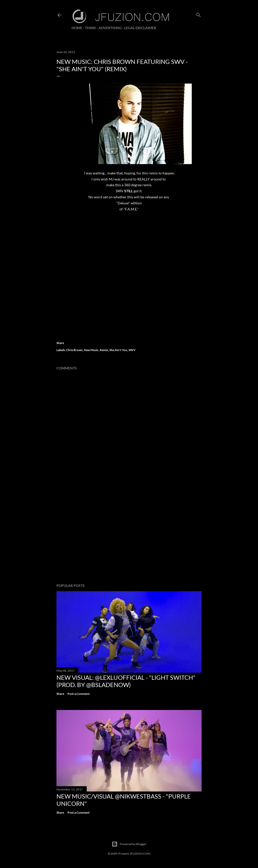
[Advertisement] (129, 536)
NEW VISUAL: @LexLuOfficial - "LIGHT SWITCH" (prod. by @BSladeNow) (126, 681)
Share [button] (60, 343)
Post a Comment (79, 694)
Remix (104, 350)
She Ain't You (118, 350)
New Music (91, 350)
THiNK (90, 28)
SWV (132, 350)
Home (77, 28)
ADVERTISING (110, 28)
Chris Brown (74, 350)
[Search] (199, 14)
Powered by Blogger (129, 844)
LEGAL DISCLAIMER (140, 28)
